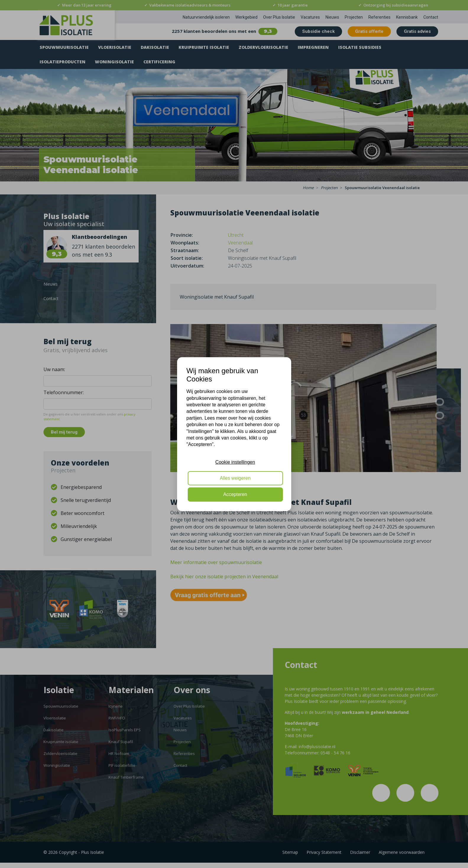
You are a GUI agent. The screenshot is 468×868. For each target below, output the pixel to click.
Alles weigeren (235, 478)
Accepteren (235, 494)
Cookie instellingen (235, 462)
